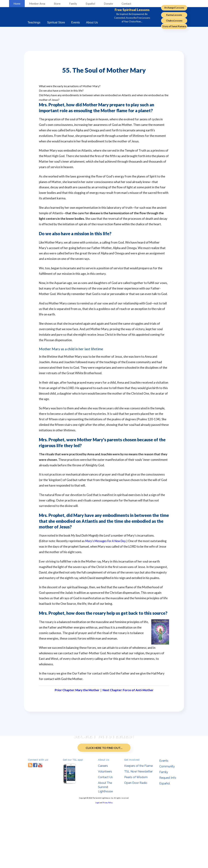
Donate (108, 4)
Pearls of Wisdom (136, 839)
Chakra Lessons (174, 21)
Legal (97, 865)
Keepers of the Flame (138, 828)
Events (164, 823)
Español (90, 4)
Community (167, 828)
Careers (103, 828)
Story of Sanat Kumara (174, 26)
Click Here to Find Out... (104, 781)
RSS (30, 827)
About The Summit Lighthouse (105, 849)
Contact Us (105, 839)
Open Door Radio (136, 845)
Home (17, 4)
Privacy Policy (108, 865)
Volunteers (105, 833)
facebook (35, 827)
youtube (40, 827)
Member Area (37, 4)
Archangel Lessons (174, 8)
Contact (126, 4)
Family (73, 4)
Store (57, 4)
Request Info (168, 840)
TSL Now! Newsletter (138, 833)
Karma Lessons (174, 15)
